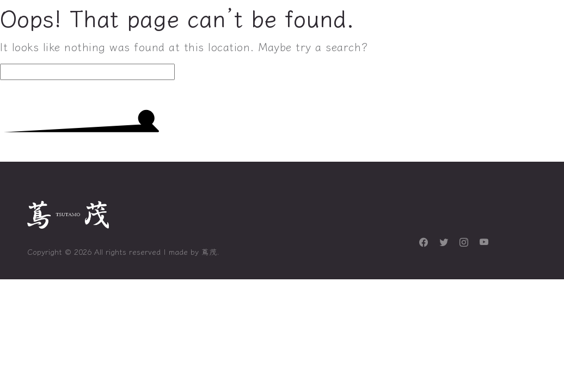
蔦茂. (210, 252)
